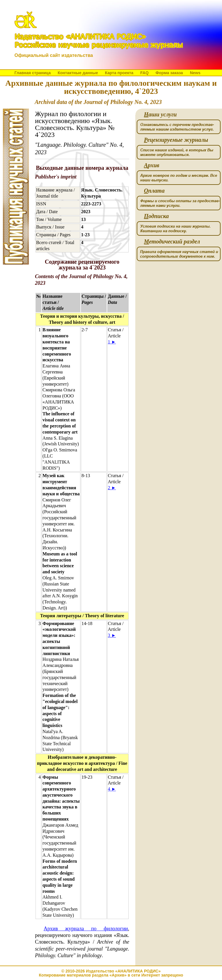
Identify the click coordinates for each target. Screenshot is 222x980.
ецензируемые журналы (176, 140)
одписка (156, 216)
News (195, 73)
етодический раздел (172, 242)
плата (154, 191)
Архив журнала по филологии (86, 929)
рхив (152, 165)
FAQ (144, 73)
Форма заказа (169, 73)
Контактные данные (78, 73)
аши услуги (160, 115)
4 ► (112, 789)
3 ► (112, 635)
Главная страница (33, 73)
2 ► (112, 488)
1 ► (112, 342)
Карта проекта (119, 73)
